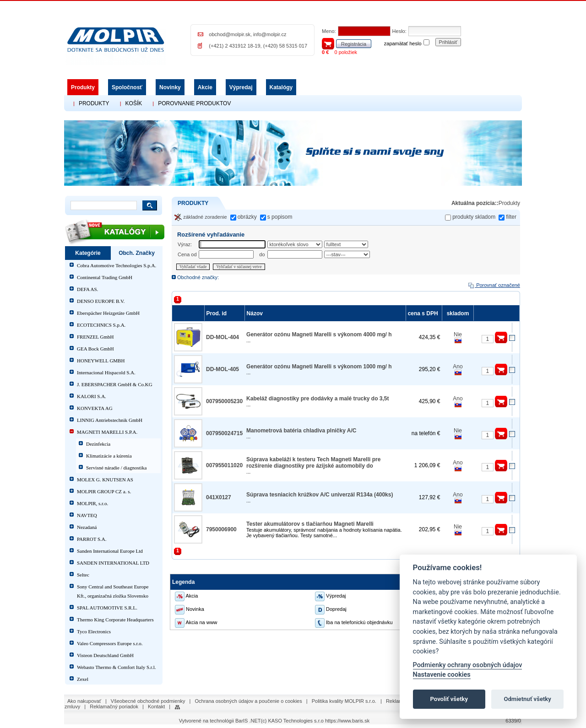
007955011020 (224, 465)
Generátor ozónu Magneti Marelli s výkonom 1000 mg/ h (319, 367)
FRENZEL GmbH (95, 337)
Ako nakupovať (84, 701)
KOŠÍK (134, 103)
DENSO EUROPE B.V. (101, 301)
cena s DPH (424, 313)
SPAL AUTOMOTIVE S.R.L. (107, 608)
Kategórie (88, 253)
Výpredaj (241, 87)
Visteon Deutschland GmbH (105, 655)
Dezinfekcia (98, 444)
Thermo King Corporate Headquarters (115, 620)
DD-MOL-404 (222, 337)
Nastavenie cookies (442, 675)
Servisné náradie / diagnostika (116, 468)
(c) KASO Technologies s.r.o (292, 721)
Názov (256, 313)
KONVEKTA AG (95, 408)
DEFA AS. (87, 289)
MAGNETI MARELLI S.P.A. (107, 432)
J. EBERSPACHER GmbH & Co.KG (115, 384)
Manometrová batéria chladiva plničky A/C (301, 431)
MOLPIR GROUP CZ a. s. (104, 491)
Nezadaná (87, 527)
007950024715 (224, 433)
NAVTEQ (87, 515)
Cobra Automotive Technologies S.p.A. (117, 265)
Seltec (83, 575)
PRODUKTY (94, 103)
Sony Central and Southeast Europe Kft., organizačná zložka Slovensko (113, 591)
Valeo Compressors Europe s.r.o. (110, 643)
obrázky (247, 217)
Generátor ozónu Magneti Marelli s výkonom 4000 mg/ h (319, 334)
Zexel (83, 679)
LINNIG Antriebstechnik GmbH (110, 420)
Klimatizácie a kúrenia (109, 456)
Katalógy (281, 87)
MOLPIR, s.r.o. (92, 503)
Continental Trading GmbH (105, 277)
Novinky (170, 87)
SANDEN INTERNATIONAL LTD (113, 563)
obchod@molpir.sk (230, 34)
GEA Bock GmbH (95, 349)
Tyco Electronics (94, 631)
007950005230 (224, 401)
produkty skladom (474, 217)
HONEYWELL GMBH (101, 361)
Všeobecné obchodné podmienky (148, 701)
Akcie (205, 87)
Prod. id (218, 313)
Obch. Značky (137, 253)
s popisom (280, 217)
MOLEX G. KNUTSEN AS (105, 480)
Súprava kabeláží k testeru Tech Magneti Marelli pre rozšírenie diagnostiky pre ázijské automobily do (313, 463)
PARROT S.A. (92, 539)
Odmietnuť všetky (527, 699)
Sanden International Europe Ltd (110, 551)
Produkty (83, 87)
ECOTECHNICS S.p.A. (101, 325)
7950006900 (221, 529)
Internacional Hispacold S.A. (106, 372)
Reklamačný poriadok (114, 706)
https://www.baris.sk (347, 721)
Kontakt (156, 706)
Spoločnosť (127, 87)
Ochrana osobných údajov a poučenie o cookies (249, 701)
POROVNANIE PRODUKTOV (194, 103)
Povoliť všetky (449, 699)
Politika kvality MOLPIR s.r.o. (344, 701)
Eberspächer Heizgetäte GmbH (108, 313)
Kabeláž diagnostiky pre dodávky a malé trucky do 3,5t (317, 399)
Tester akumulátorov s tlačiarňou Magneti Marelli (310, 524)
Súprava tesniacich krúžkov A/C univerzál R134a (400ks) (320, 495)
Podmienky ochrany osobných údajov (468, 665)
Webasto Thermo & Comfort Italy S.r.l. (116, 667)
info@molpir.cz (270, 34)
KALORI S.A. (92, 396)
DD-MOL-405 (222, 369)
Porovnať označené (494, 285)
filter (511, 217)
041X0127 (219, 497)
